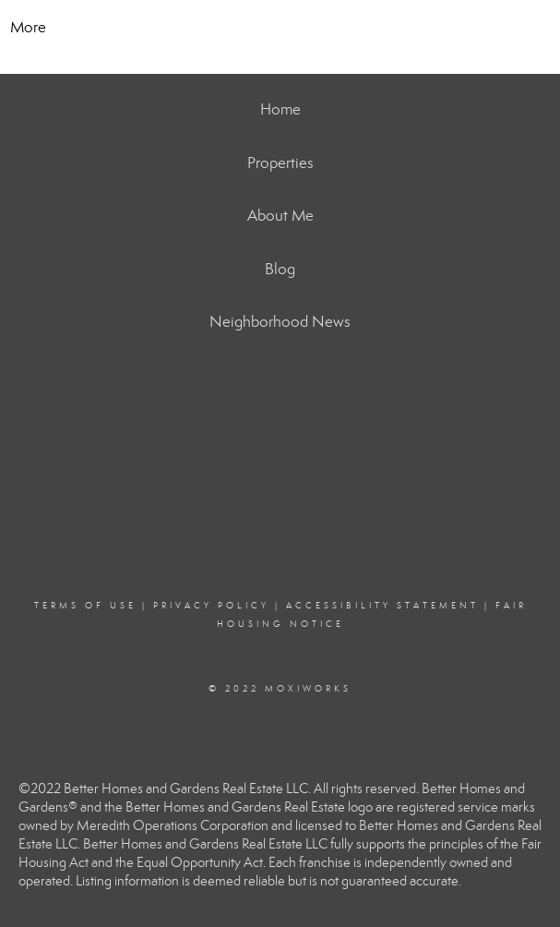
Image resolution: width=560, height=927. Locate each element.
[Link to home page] (280, 28)
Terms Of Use (85, 606)
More (28, 27)
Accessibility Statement (382, 606)
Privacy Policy (211, 606)
